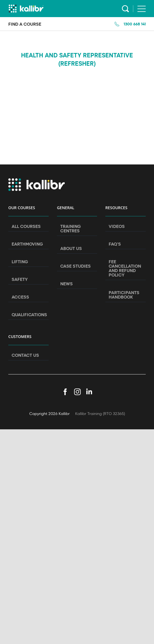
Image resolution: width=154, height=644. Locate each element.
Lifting (20, 262)
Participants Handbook (124, 295)
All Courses (26, 226)
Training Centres (71, 228)
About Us (71, 248)
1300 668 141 (135, 24)
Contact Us (25, 355)
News (66, 284)
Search (125, 9)
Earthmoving (27, 244)
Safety (20, 279)
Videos (117, 226)
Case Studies (75, 266)
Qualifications (29, 315)
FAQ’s (115, 244)
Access (20, 297)
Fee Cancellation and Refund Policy (125, 268)
